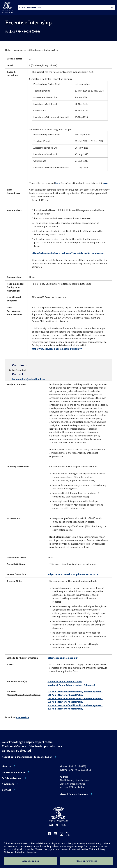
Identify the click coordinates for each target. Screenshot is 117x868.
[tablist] (66, 7)
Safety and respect (12, 778)
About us (7, 766)
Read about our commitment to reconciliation (27, 757)
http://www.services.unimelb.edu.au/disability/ (57, 349)
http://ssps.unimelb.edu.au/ (63, 658)
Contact (6, 790)
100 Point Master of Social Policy (65, 695)
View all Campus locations (74, 794)
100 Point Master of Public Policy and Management (75, 692)
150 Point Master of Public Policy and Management (75, 698)
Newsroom (8, 784)
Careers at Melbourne (14, 772)
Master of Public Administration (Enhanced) (71, 685)
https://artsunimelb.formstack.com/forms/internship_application (68, 253)
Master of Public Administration (65, 681)
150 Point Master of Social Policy (65, 702)
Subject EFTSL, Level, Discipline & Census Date (73, 574)
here (58, 183)
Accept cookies (31, 861)
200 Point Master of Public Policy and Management (75, 705)
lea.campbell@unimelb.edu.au (29, 379)
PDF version (22, 717)
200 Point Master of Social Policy (65, 709)
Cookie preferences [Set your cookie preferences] (87, 861)
